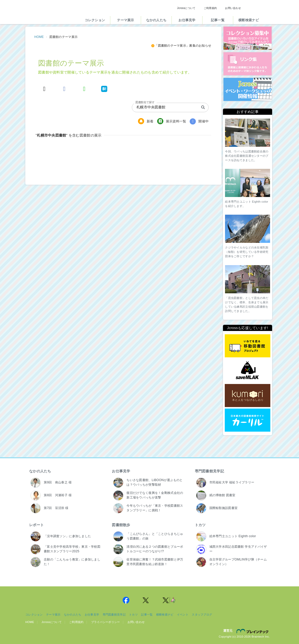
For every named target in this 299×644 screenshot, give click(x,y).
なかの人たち (156, 20)
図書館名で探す (145, 102)
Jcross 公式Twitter (146, 600)
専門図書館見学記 (209, 471)
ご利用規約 (210, 8)
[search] (203, 107)
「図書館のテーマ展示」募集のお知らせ (181, 46)
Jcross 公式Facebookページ (126, 600)
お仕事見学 (187, 20)
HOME (39, 37)
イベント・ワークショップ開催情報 (248, 89)
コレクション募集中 (248, 38)
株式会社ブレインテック (253, 631)
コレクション (95, 20)
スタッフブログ (202, 615)
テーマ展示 (125, 20)
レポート (36, 525)
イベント (183, 615)
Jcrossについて (186, 8)
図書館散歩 (121, 525)
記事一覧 (218, 20)
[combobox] (162, 107)
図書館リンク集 (248, 64)
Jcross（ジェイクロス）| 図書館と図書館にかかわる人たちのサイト (50, 14)
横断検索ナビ (249, 20)
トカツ (200, 525)
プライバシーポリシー (106, 622)
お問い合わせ (233, 8)
